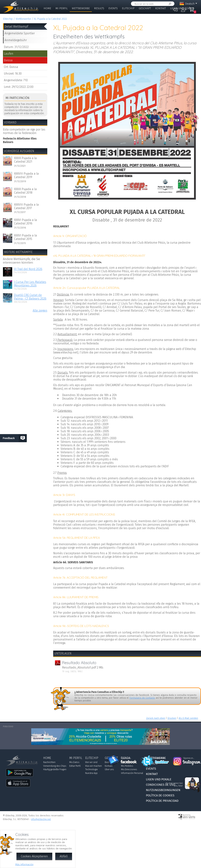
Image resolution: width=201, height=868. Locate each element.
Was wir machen (93, 766)
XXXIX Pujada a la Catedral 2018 (25, 191)
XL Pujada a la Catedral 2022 (50, 19)
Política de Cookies (160, 795)
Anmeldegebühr (16, 40)
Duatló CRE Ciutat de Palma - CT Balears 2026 (30, 297)
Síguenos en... (126, 758)
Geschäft (145, 8)
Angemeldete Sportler (20, 33)
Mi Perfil (62, 8)
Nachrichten (49, 762)
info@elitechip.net (41, 819)
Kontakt (161, 8)
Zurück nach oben (156, 718)
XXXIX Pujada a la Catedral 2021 (25, 160)
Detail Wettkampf (16, 26)
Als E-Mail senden (188, 718)
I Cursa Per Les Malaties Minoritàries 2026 (30, 284)
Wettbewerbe (81, 8)
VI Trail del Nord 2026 (28, 269)
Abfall (64, 856)
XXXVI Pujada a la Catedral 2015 (25, 237)
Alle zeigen (40, 311)
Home (47, 8)
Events (113, 8)
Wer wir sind (91, 762)
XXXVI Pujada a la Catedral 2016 (25, 222)
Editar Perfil (75, 766)
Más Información (24, 864)
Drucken (172, 718)
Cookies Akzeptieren (34, 856)
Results (99, 8)
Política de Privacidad (162, 801)
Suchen (169, 4)
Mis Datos (74, 762)
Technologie (91, 769)
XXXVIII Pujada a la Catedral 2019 (26, 175)
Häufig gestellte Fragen (55, 769)
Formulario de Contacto (142, 698)
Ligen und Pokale (182, 8)
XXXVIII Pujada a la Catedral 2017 (26, 206)
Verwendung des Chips (55, 766)
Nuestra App (91, 773)
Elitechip (128, 8)
